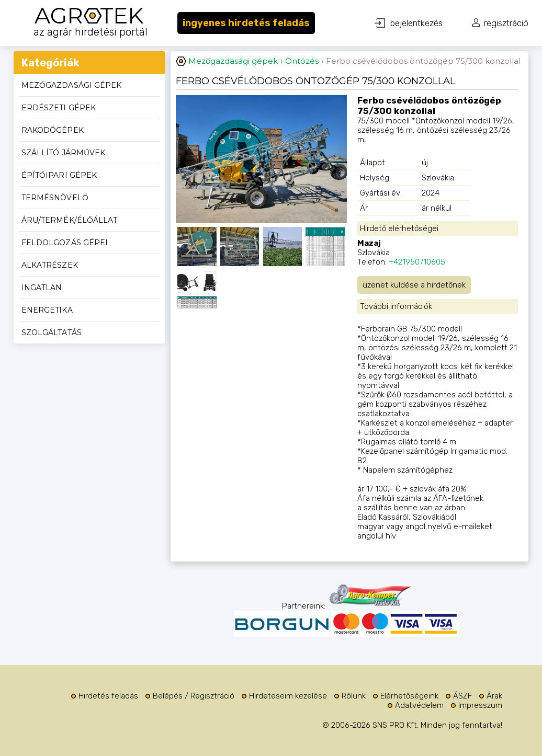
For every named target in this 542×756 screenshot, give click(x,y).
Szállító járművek (63, 153)
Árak (494, 696)
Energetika (47, 310)
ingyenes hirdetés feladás (246, 23)
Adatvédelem (419, 705)
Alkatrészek (50, 265)
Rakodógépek (53, 130)
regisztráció (506, 23)
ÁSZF (462, 696)
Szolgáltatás (52, 333)
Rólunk (354, 696)
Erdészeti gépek (59, 108)
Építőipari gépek (59, 175)
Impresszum (480, 705)
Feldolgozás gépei (65, 243)
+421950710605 (417, 262)
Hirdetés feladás (108, 696)
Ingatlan (42, 288)
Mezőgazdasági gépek (71, 85)
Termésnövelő (55, 198)
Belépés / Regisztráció (194, 696)
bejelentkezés (416, 23)
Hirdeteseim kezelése (288, 696)
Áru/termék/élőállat (69, 220)
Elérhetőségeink (409, 696)
